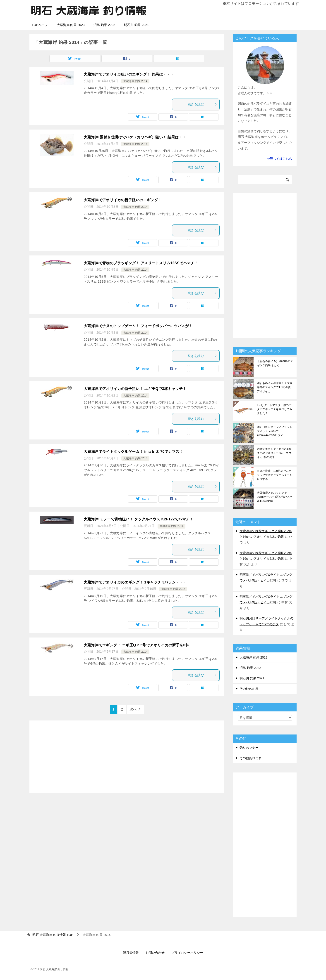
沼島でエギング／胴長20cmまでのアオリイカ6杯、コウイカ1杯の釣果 (274, 453)
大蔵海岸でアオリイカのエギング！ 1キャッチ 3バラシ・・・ (135, 582)
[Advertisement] (127, 757)
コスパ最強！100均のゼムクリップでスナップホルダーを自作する (275, 475)
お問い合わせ (155, 953)
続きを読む (202, 104)
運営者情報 (131, 953)
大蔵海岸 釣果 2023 (71, 25)
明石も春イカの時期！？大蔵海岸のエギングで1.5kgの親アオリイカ (275, 387)
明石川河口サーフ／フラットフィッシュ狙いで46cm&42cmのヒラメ (275, 431)
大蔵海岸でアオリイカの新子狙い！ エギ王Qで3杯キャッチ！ (135, 389)
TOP (53, 935)
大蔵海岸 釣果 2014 (135, 81)
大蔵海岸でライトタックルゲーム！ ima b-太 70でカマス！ (133, 452)
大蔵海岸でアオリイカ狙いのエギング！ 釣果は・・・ (129, 74)
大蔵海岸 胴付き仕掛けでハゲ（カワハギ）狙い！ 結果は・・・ (137, 137)
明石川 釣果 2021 (136, 25)
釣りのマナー (249, 748)
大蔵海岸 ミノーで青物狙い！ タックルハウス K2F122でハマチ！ (139, 519)
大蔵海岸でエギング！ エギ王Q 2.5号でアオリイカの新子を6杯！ (138, 645)
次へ (133, 709)
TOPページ (40, 25)
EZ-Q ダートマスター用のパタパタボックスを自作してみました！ (275, 409)
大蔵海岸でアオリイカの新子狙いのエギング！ (123, 200)
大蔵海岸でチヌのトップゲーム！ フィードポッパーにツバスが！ (138, 326)
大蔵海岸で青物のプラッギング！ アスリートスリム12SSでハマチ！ (141, 263)
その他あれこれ (251, 758)
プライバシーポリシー (187, 953)
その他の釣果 (249, 689)
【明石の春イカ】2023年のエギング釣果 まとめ (275, 363)
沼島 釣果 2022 (104, 25)
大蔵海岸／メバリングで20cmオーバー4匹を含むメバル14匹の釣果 (275, 497)
